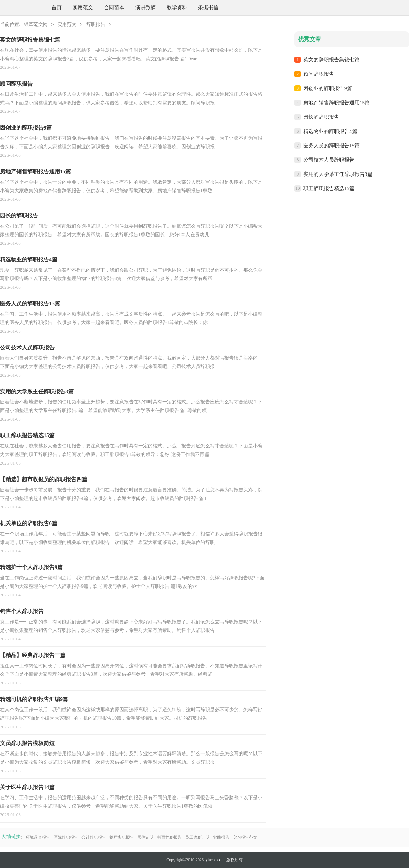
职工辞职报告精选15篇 (329, 188)
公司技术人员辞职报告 (329, 160)
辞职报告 (96, 25)
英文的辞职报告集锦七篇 (331, 60)
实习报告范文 (245, 837)
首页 (57, 7)
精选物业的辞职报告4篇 (330, 131)
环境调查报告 (38, 837)
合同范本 (114, 7)
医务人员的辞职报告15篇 (331, 146)
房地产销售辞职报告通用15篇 (337, 103)
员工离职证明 (197, 837)
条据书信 (208, 7)
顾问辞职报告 (319, 74)
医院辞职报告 (66, 837)
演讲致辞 (146, 7)
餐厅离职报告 (122, 837)
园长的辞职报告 (321, 117)
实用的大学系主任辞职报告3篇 (338, 174)
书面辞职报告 (169, 837)
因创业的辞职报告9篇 (328, 88)
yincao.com (215, 860)
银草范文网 (36, 25)
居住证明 (146, 837)
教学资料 (177, 7)
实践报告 (221, 837)
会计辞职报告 (94, 837)
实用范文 (83, 7)
